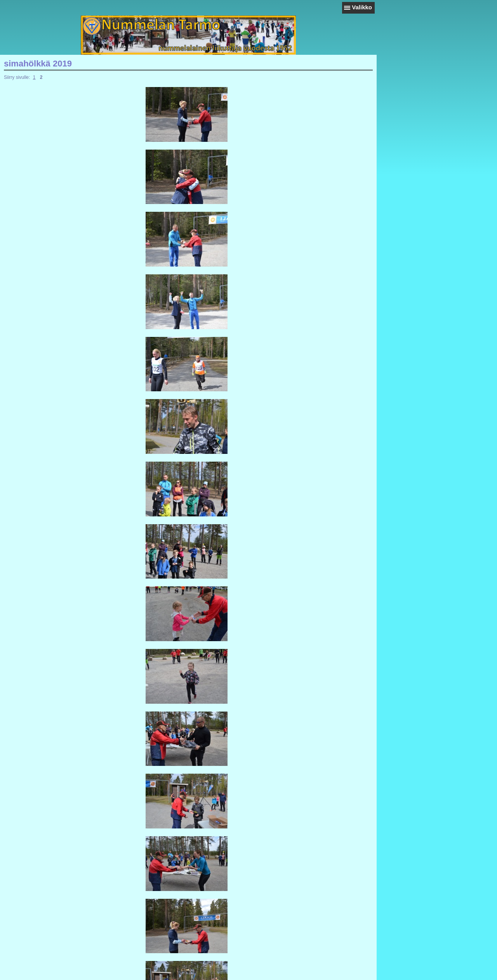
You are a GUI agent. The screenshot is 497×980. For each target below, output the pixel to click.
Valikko (362, 7)
